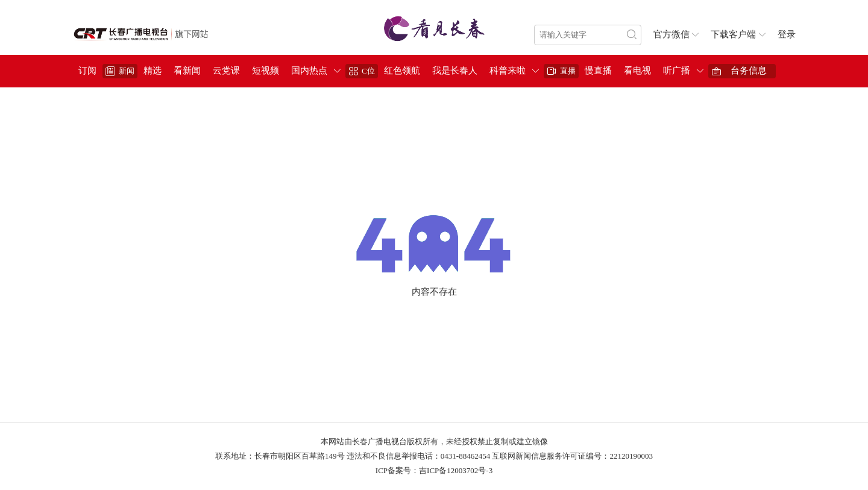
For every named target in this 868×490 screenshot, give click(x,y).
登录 (787, 34)
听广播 (677, 71)
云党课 (226, 71)
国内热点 (309, 71)
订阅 (87, 71)
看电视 (637, 71)
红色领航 (402, 71)
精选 (153, 71)
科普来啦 (508, 71)
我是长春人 (455, 71)
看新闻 (187, 71)
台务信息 (749, 71)
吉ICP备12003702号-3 (456, 470)
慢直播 (598, 71)
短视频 (266, 71)
